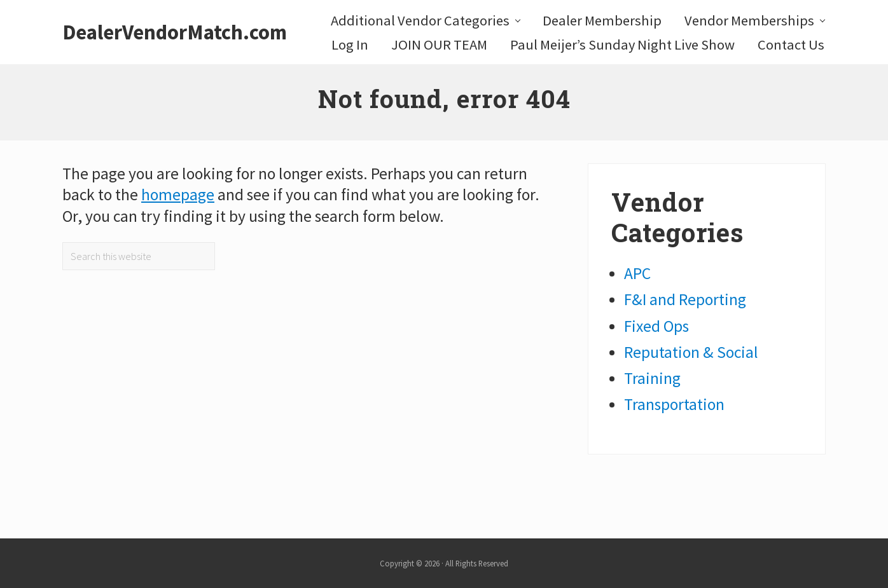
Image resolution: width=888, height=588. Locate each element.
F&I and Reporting (685, 299)
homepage (178, 195)
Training (652, 378)
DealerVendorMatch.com (175, 32)
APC (637, 273)
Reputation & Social (691, 352)
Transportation (674, 404)
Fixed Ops (656, 326)
